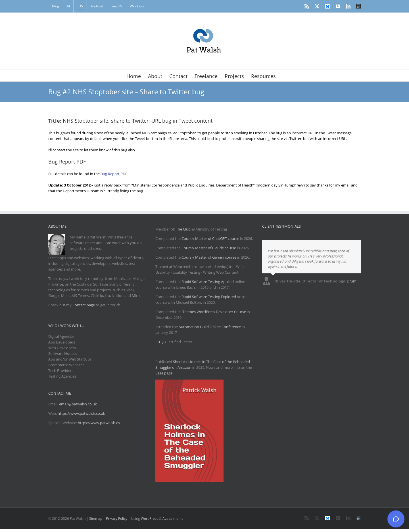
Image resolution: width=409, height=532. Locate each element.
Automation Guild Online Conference (210, 327)
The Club (183, 229)
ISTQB (160, 342)
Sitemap (96, 519)
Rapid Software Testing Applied (208, 282)
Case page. (164, 373)
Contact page (84, 305)
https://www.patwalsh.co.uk (81, 413)
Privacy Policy (117, 519)
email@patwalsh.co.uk (78, 404)
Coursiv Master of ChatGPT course (211, 238)
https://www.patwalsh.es (99, 423)
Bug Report (110, 174)
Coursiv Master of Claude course (209, 248)
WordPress (150, 519)
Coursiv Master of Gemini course (209, 257)
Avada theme (173, 519)
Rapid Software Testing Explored (209, 297)
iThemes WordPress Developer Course (214, 312)
